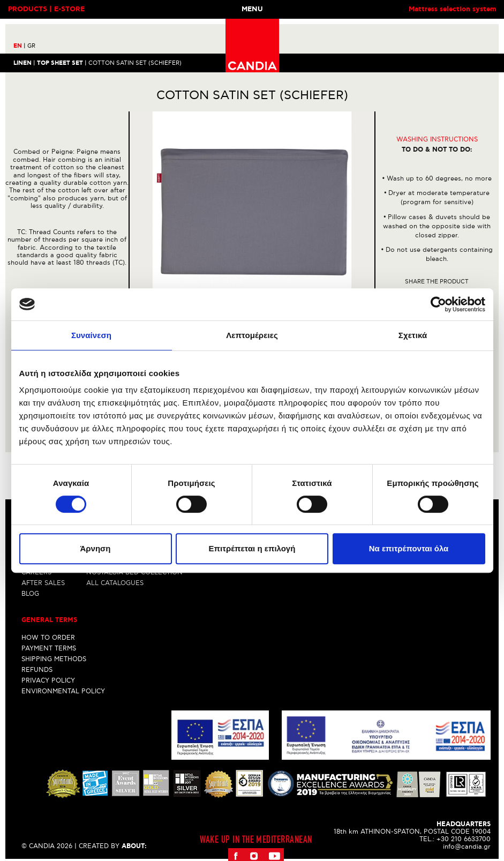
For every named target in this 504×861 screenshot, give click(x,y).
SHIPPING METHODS (54, 659)
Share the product (437, 282)
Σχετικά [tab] (413, 335)
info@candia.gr (467, 847)
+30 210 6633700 (464, 839)
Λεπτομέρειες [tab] (252, 335)
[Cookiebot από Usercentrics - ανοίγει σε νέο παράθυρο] (438, 304)
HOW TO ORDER (48, 638)
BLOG (30, 594)
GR (31, 46)
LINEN (22, 63)
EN (20, 46)
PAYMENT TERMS (49, 649)
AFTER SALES (43, 583)
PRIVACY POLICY (48, 681)
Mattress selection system (452, 9)
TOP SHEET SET (60, 63)
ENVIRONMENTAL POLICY (63, 691)
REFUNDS (37, 670)
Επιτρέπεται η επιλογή (252, 548)
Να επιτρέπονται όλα (409, 548)
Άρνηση (95, 548)
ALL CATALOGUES (115, 583)
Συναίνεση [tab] (91, 335)
